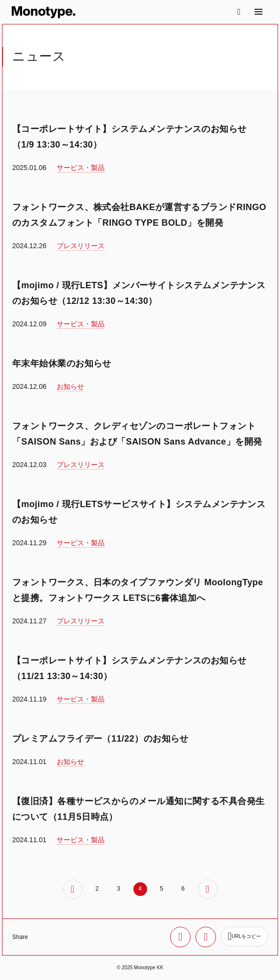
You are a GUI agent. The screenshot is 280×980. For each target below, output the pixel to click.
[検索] (239, 12)
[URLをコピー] (244, 937)
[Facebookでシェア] (206, 937)
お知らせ (70, 386)
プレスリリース (81, 246)
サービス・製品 (81, 168)
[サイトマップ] (258, 12)
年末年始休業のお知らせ (62, 363)
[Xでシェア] (180, 937)
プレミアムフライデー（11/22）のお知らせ (100, 739)
